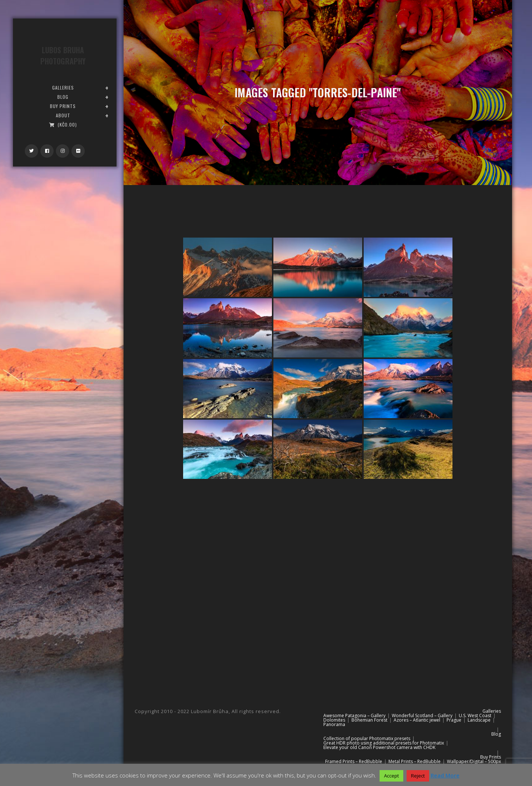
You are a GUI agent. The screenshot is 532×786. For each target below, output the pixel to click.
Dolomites (334, 720)
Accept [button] (391, 776)
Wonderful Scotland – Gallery (422, 716)
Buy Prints (491, 757)
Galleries (492, 711)
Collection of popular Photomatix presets (367, 738)
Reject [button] (418, 776)
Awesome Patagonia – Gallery (354, 716)
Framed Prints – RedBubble (354, 761)
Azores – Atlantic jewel (417, 720)
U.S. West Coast (475, 716)
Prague (454, 720)
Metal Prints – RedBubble (415, 761)
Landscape (479, 720)
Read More (445, 775)
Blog (496, 734)
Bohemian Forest (369, 720)
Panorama (334, 724)
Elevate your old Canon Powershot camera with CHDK (379, 747)
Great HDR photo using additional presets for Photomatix (384, 743)
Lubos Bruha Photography (63, 56)
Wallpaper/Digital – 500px (474, 761)
